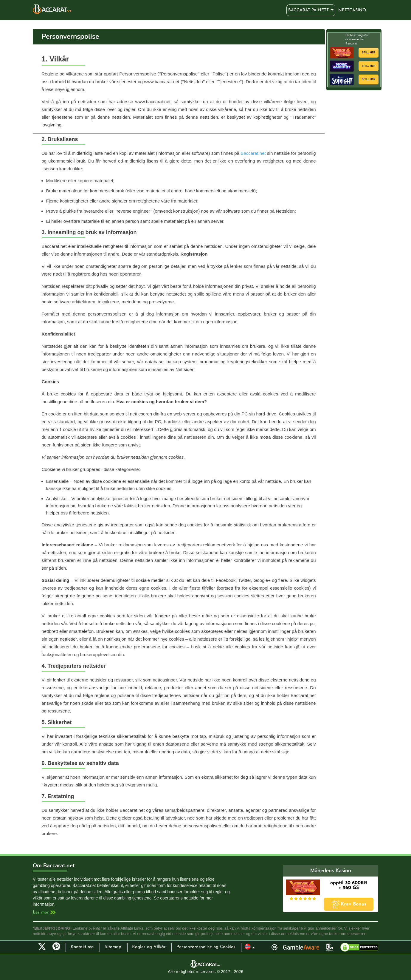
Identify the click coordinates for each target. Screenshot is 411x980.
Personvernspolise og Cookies (206, 947)
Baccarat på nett (52, 9)
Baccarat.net (253, 153)
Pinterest (58, 949)
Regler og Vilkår (149, 947)
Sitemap (113, 947)
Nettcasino (352, 10)
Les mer (41, 912)
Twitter (42, 947)
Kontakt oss (82, 947)
